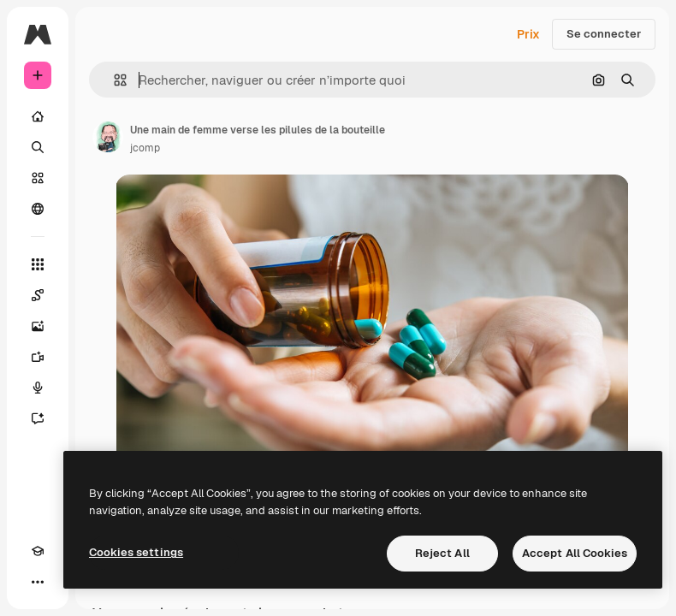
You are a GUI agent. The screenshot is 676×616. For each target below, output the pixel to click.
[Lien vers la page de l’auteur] (108, 137)
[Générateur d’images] (38, 326)
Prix (528, 34)
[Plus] (38, 582)
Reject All (442, 553)
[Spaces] (38, 295)
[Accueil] (38, 116)
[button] (113, 80)
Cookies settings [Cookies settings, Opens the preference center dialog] (136, 552)
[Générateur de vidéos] (38, 357)
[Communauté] (38, 209)
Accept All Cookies (575, 553)
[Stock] (38, 178)
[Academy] (38, 551)
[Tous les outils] (38, 264)
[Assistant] (38, 418)
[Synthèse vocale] (38, 388)
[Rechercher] (38, 147)
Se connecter (604, 34)
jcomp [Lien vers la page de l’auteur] (145, 148)
